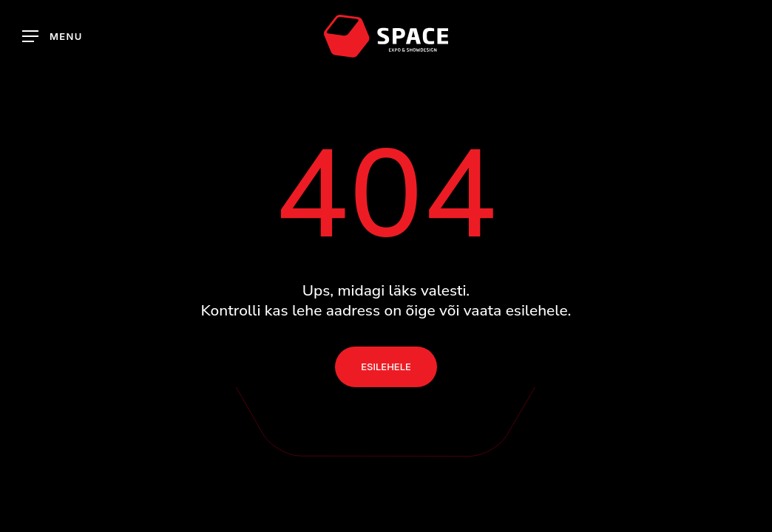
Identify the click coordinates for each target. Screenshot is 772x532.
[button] (53, 36)
